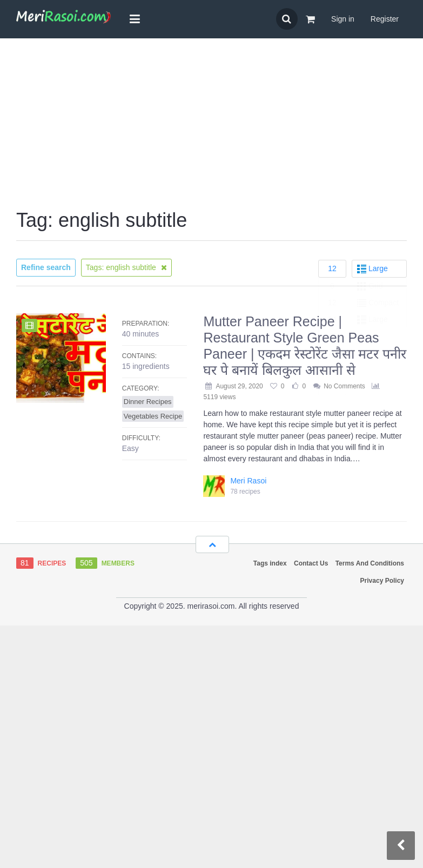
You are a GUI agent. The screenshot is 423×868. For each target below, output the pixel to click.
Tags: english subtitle (126, 267)
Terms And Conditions (370, 563)
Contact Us (311, 563)
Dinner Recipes (148, 402)
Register (385, 19)
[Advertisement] (212, 125)
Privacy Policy (382, 581)
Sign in (343, 19)
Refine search (46, 267)
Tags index (270, 563)
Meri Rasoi (248, 481)
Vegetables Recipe (153, 416)
